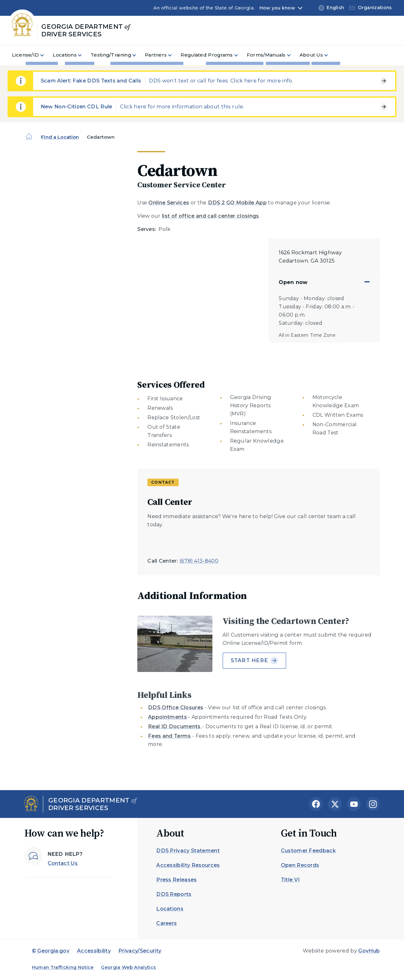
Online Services (169, 203)
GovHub (369, 951)
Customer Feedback (308, 851)
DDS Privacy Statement (188, 851)
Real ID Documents (175, 726)
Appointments (167, 717)
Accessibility (94, 951)
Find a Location (60, 137)
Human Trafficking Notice (63, 967)
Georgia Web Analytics (128, 967)
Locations (170, 909)
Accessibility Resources (188, 865)
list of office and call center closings (210, 216)
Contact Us (63, 863)
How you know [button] (277, 8)
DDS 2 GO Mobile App (237, 203)
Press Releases (176, 880)
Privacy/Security (140, 951)
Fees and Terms (169, 736)
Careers (166, 923)
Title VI (290, 880)
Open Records (300, 865)
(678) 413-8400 (199, 561)
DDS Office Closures (176, 708)
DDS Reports (174, 894)
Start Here (255, 661)
